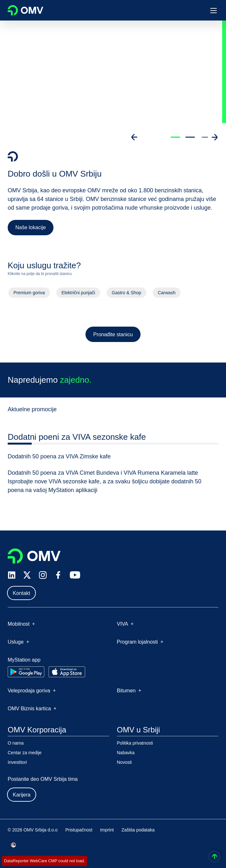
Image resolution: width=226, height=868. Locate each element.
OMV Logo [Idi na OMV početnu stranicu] (25, 10)
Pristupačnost (79, 830)
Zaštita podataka (138, 830)
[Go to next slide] (214, 137)
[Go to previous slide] (134, 137)
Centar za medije (25, 753)
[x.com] (27, 575)
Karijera (22, 795)
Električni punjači (78, 294)
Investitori (17, 762)
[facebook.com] (58, 575)
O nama (16, 743)
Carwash (167, 294)
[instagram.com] (43, 575)
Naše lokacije (31, 227)
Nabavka (126, 753)
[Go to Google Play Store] (26, 672)
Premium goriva (29, 294)
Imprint (107, 830)
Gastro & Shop (126, 294)
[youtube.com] (75, 575)
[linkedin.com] (12, 575)
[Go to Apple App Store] (67, 672)
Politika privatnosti (135, 743)
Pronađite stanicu (113, 335)
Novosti (124, 762)
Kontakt (21, 593)
